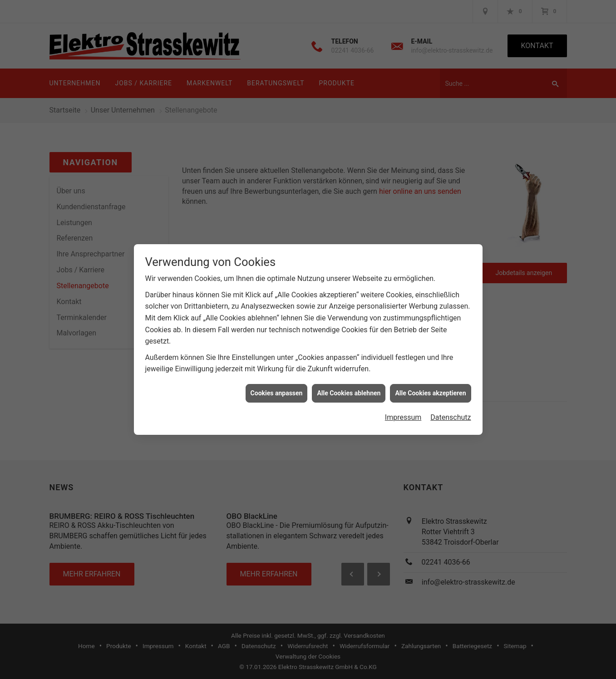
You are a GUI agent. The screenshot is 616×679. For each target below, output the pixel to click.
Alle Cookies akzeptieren (430, 389)
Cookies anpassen (277, 389)
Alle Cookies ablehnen (349, 389)
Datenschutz (451, 413)
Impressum (403, 413)
